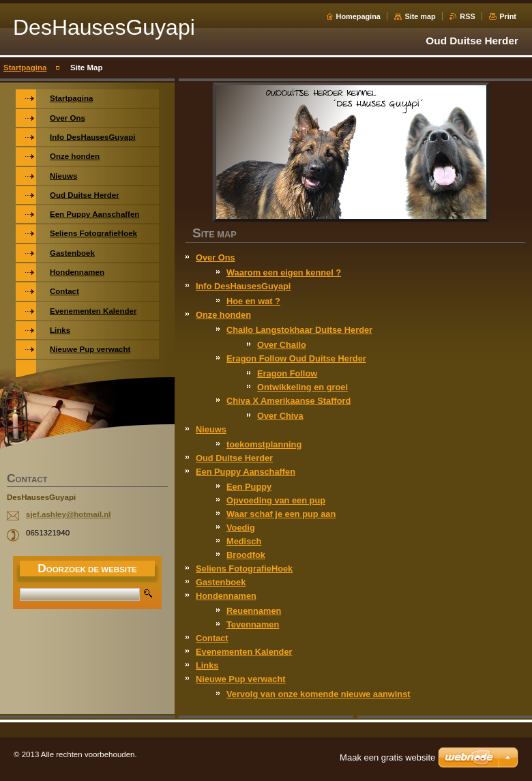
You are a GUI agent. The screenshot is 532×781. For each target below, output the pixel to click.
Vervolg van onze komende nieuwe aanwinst (319, 694)
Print (508, 16)
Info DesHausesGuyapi (243, 286)
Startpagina (25, 68)
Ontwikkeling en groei (302, 387)
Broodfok (246, 555)
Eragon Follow (287, 373)
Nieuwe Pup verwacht (241, 679)
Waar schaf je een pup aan (281, 514)
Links (207, 665)
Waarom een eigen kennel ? (284, 272)
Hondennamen (226, 596)
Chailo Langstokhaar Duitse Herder (299, 330)
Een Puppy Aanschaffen (246, 472)
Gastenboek (221, 582)
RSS (467, 16)
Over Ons (216, 257)
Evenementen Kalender (244, 652)
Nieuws (211, 429)
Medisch (244, 541)
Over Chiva (280, 416)
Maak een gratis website (387, 757)
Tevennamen (253, 624)
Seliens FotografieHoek (244, 569)
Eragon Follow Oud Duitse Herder (296, 358)
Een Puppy (249, 487)
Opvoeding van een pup (276, 500)
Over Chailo (282, 345)
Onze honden (223, 315)
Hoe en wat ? (253, 301)
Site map (420, 16)
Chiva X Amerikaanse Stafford (289, 401)
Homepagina (358, 16)
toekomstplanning (264, 444)
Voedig (241, 528)
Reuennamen (254, 611)
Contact (212, 638)
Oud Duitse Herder (234, 458)
